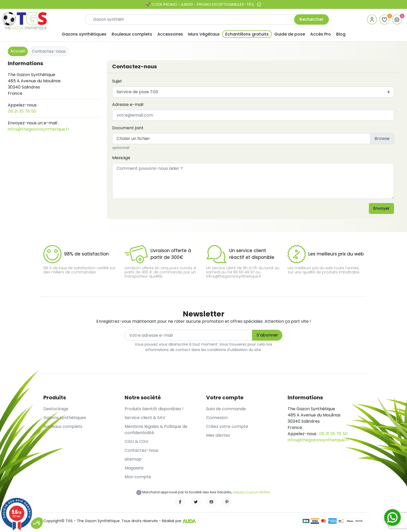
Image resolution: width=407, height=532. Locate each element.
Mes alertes (218, 435)
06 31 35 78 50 (22, 111)
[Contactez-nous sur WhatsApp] (392, 517)
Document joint (128, 128)
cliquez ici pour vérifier (251, 492)
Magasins (134, 468)
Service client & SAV (145, 418)
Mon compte (138, 477)
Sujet (117, 81)
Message (121, 158)
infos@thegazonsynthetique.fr (39, 129)
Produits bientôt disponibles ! (154, 409)
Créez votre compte (227, 426)
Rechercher (311, 19)
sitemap (133, 459)
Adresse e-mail (128, 105)
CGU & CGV (137, 442)
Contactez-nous (141, 450)
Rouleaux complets (63, 426)
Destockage (56, 409)
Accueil (18, 51)
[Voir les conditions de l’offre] (259, 4)
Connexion (217, 418)
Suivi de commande (226, 409)
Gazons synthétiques (65, 418)
